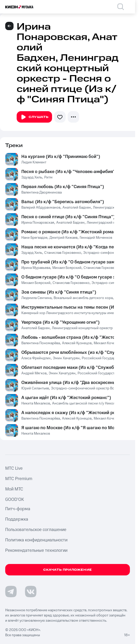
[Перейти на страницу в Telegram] (11, 592)
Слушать (34, 117)
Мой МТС (14, 489)
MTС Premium (19, 479)
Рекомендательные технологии (36, 550)
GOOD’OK (15, 500)
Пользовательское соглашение (36, 530)
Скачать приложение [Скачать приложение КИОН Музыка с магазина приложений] (68, 570)
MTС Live (14, 468)
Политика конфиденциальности (36, 540)
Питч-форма (18, 509)
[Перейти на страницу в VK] (31, 592)
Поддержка (17, 519)
